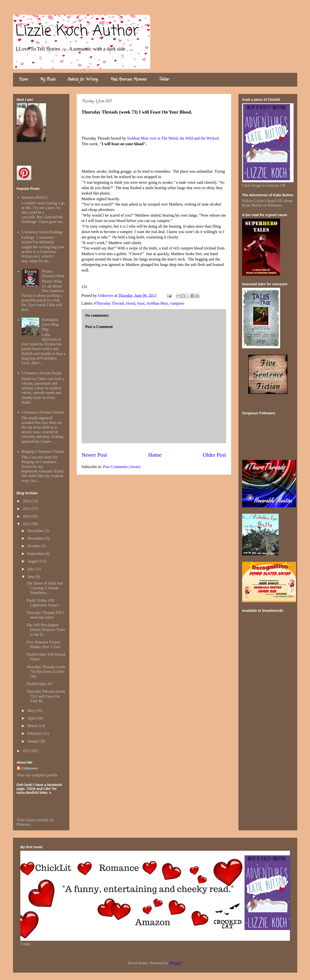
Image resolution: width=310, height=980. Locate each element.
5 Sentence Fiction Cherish (43, 412)
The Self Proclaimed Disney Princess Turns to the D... (46, 630)
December (36, 531)
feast (141, 303)
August (33, 561)
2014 (27, 516)
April (32, 718)
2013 (27, 524)
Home (23, 80)
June (31, 577)
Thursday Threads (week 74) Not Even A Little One (46, 672)
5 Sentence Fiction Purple (42, 373)
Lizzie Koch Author (77, 31)
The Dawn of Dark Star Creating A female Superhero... (45, 588)
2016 (27, 501)
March (33, 726)
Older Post (214, 455)
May (31, 711)
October (34, 546)
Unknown (30, 768)
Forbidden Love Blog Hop (50, 324)
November (36, 538)
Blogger (176, 963)
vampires (177, 303)
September (36, 554)
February (35, 733)
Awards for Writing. (83, 80)
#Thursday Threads (109, 303)
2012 (27, 751)
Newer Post (94, 455)
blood (131, 303)
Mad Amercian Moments (128, 80)
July (31, 569)
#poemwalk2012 (35, 197)
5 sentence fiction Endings (42, 232)
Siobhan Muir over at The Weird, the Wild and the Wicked (173, 138)
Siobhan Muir (157, 303)
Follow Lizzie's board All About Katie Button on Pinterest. (267, 203)
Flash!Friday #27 (40, 684)
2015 (27, 509)
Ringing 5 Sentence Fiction (43, 451)
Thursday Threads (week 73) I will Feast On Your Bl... (46, 696)
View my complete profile (37, 775)
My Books (48, 80)
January (34, 741)
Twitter (164, 80)
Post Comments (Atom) (122, 467)
